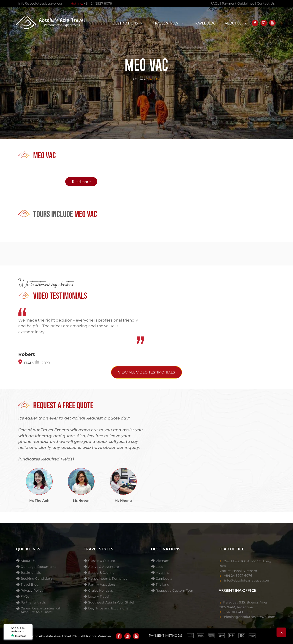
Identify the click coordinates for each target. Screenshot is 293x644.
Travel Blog (204, 23)
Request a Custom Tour (174, 591)
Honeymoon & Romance (108, 579)
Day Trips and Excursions (108, 608)
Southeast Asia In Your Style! (111, 602)
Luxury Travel (99, 597)
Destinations (130, 23)
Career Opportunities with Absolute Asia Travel (42, 609)
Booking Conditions (37, 579)
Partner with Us (33, 602)
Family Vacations (102, 585)
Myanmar (163, 573)
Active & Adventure (103, 567)
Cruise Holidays (100, 591)
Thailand (162, 585)
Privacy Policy (32, 591)
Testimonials (31, 573)
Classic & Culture (102, 561)
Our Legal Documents (38, 567)
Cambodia (164, 579)
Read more (81, 182)
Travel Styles (171, 23)
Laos (159, 567)
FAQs (25, 597)
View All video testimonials (146, 372)
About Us (238, 23)
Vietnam (163, 561)
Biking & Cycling (101, 573)
